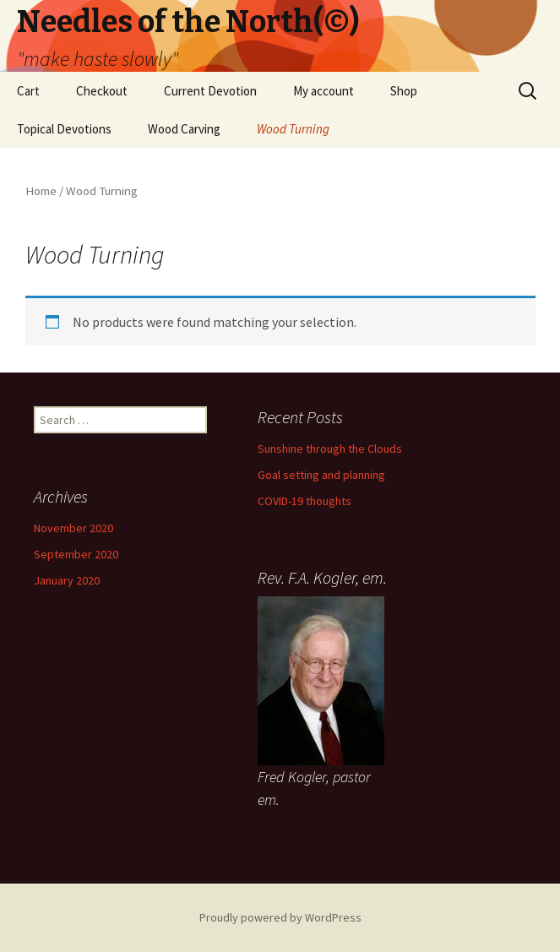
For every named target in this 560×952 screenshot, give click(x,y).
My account (323, 91)
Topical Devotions (64, 129)
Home (41, 191)
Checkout (102, 91)
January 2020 (67, 580)
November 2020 (73, 528)
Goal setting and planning (321, 475)
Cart (28, 91)
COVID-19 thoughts (304, 501)
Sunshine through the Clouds (330, 449)
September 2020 (76, 554)
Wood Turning (293, 129)
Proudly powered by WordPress (280, 917)
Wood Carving (184, 129)
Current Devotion (210, 91)
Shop (404, 91)
